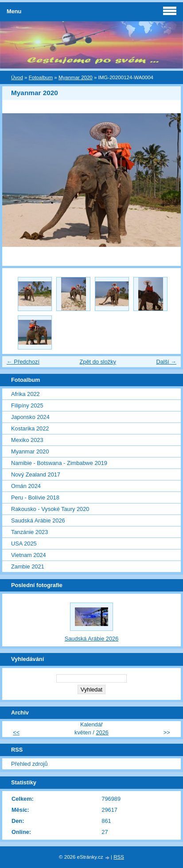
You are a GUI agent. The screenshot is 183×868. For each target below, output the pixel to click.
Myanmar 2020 (76, 77)
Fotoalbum (41, 77)
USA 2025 (24, 543)
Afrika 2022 (25, 394)
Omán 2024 (26, 486)
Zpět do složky (98, 362)
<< (16, 732)
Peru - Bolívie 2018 (35, 497)
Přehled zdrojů (29, 764)
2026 (102, 732)
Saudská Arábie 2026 (38, 520)
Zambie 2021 (28, 567)
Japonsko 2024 (30, 417)
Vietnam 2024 (29, 555)
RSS (119, 857)
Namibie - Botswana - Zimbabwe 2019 (59, 463)
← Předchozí (23, 362)
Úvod (17, 77)
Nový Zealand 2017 (36, 474)
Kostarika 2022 (30, 428)
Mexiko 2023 (27, 440)
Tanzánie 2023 (29, 532)
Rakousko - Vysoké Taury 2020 (50, 509)
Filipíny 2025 (27, 405)
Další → (166, 362)
